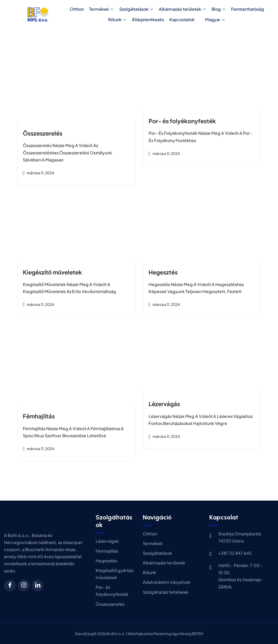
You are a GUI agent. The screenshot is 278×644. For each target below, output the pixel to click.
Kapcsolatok (182, 19)
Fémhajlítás (39, 416)
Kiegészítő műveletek (53, 272)
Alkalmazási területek (182, 9)
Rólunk (117, 19)
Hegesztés (163, 272)
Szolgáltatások (136, 9)
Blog (218, 9)
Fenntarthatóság (248, 9)
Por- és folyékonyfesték (182, 121)
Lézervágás (164, 404)
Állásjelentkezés (148, 19)
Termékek (101, 9)
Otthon (77, 9)
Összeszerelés (43, 133)
